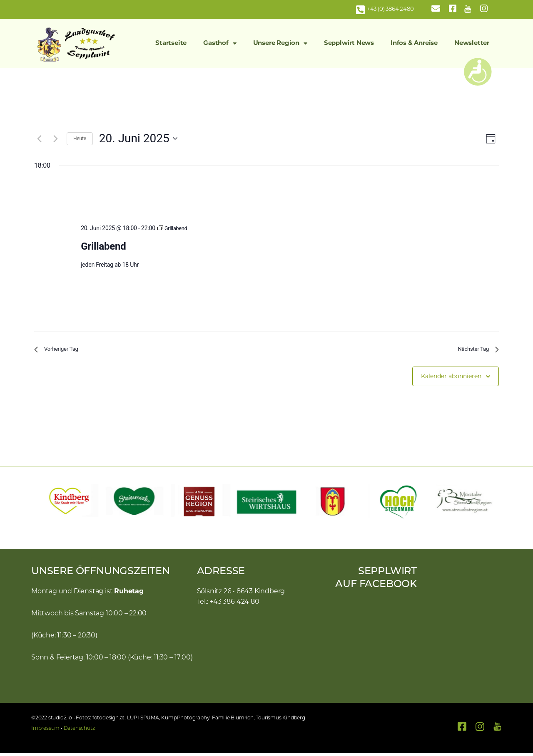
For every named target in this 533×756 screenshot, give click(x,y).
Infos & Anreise (414, 43)
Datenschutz (79, 731)
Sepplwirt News (349, 43)
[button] (42, 504)
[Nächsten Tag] (55, 139)
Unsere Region (280, 43)
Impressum (45, 731)
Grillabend (103, 246)
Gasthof (220, 43)
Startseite (171, 43)
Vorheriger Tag (60, 351)
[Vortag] (39, 139)
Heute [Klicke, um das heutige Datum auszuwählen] (80, 139)
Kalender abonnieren (451, 380)
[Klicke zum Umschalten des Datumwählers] (138, 139)
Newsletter (472, 43)
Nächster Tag (475, 351)
